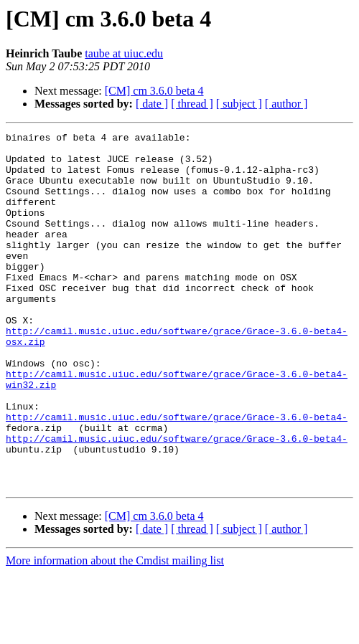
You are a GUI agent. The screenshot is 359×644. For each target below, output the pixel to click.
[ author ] (286, 104)
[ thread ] (192, 104)
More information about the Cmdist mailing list (115, 631)
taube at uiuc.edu (124, 53)
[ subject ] (239, 104)
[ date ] (152, 104)
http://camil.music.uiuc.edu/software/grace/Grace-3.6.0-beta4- (177, 475)
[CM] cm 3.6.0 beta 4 (154, 91)
